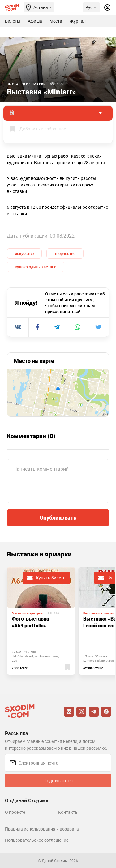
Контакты (68, 812)
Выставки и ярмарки (26, 84)
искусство (24, 253)
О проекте (15, 812)
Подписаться (58, 780)
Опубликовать (58, 517)
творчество (65, 253)
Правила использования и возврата (42, 829)
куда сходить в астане (36, 267)
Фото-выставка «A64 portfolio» (30, 622)
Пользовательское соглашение (37, 840)
